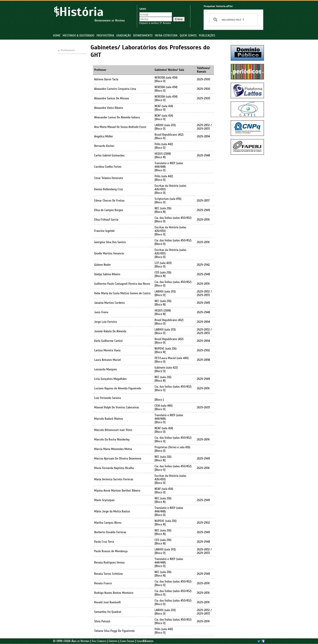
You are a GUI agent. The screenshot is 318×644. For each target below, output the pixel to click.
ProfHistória (105, 36)
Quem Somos (188, 36)
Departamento (143, 36)
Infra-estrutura (166, 36)
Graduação (123, 36)
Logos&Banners (145, 641)
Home (57, 36)
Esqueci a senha (149, 23)
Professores (68, 50)
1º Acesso (165, 23)
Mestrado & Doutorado (79, 36)
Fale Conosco (99, 641)
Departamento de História (110, 20)
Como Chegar (127, 641)
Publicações (207, 36)
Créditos (113, 641)
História (81, 12)
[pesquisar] (233, 20)
